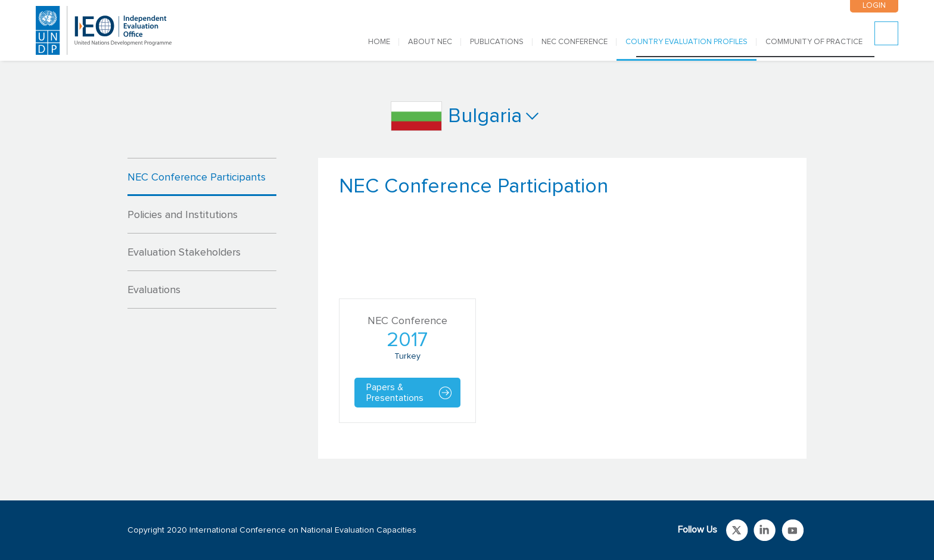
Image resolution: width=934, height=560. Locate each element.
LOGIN (874, 6)
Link (737, 530)
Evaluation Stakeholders (184, 253)
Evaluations (154, 290)
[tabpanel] (562, 308)
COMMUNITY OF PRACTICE (814, 42)
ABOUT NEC (430, 42)
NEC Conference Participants (197, 178)
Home (379, 42)
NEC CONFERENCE (575, 42)
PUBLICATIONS (497, 42)
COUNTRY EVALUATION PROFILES (687, 42)
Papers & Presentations (395, 393)
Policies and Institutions (183, 215)
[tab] (202, 177)
